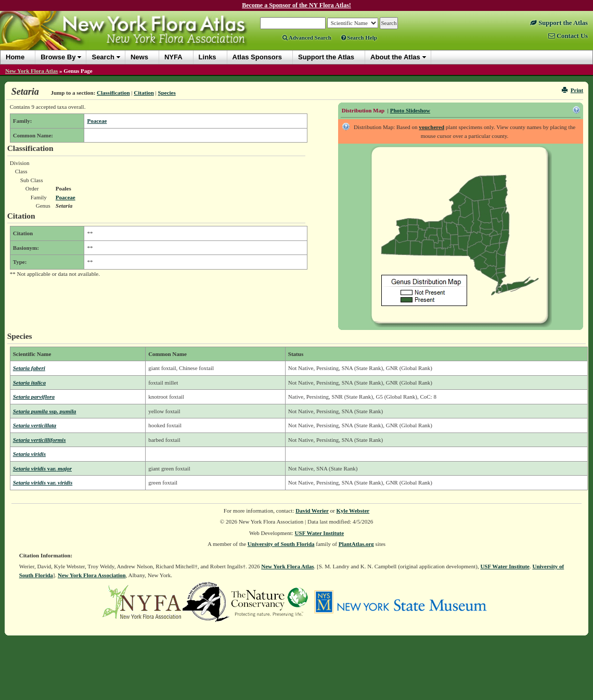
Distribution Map (363, 110)
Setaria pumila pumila (45, 411)
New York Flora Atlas (31, 71)
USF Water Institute (320, 533)
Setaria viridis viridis (43, 482)
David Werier (312, 511)
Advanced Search (307, 37)
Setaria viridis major (42, 468)
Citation (144, 93)
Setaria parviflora (34, 397)
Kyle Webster (353, 511)
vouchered (431, 127)
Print (572, 90)
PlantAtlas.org (356, 544)
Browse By (58, 57)
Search (103, 57)
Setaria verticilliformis (40, 440)
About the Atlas (395, 57)
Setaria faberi (29, 368)
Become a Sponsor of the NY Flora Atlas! (296, 5)
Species (167, 93)
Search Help (359, 37)
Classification (113, 93)
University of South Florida (281, 544)
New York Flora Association (92, 575)
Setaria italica (29, 383)
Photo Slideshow (410, 110)
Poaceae (97, 121)
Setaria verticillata (35, 425)
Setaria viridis (29, 454)
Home (15, 57)
